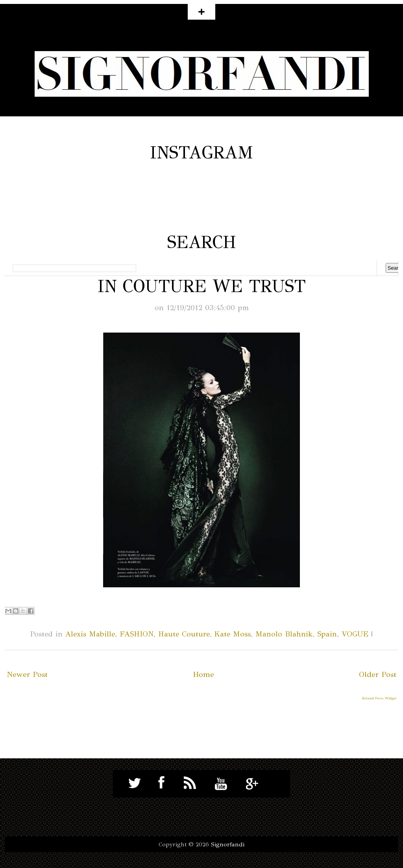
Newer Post (27, 674)
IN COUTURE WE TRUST (202, 286)
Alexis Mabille (90, 634)
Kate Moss (233, 634)
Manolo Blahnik (284, 634)
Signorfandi (228, 844)
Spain (327, 634)
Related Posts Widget (379, 698)
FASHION (137, 634)
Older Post (378, 674)
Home (203, 674)
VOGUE (355, 634)
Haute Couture (184, 634)
